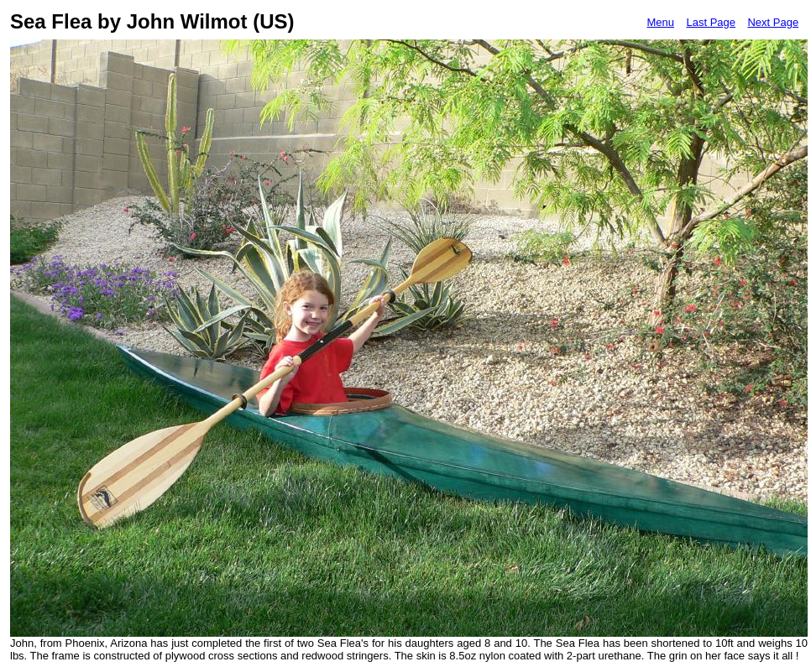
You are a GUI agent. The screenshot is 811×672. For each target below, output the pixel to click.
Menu (660, 22)
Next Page (773, 22)
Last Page (711, 22)
